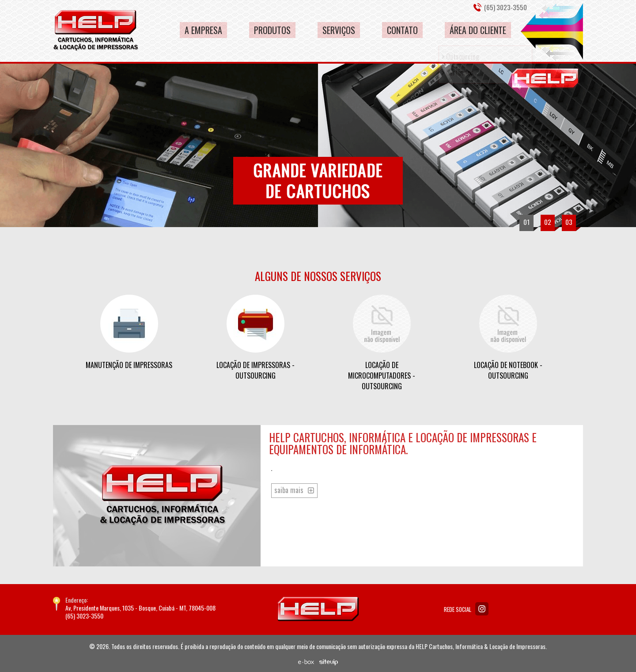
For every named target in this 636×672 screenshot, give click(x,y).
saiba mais (289, 490)
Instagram (482, 609)
